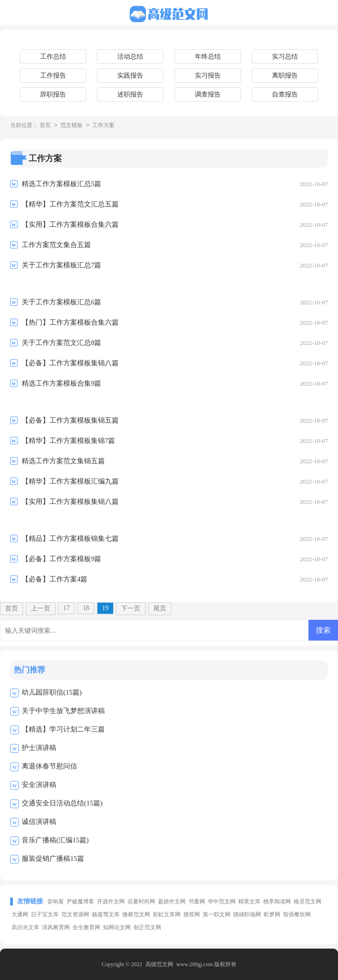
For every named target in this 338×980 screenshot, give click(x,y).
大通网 (20, 914)
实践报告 (130, 76)
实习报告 (208, 76)
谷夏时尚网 (141, 901)
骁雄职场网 (247, 914)
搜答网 (192, 914)
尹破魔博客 (80, 901)
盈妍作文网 (172, 901)
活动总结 (130, 57)
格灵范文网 (308, 901)
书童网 (197, 901)
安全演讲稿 (39, 785)
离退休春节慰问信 (49, 766)
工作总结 (53, 57)
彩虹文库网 (167, 914)
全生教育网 (86, 927)
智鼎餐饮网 (297, 914)
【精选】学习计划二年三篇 (63, 729)
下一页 (131, 608)
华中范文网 (222, 901)
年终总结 (208, 57)
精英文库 (249, 901)
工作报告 (53, 76)
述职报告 (130, 94)
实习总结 (285, 57)
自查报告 (285, 94)
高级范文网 (159, 964)
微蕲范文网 (136, 914)
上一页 (41, 608)
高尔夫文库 (25, 927)
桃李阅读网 (277, 901)
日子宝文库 (45, 914)
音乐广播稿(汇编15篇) (55, 840)
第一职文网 (217, 914)
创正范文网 (147, 927)
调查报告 (208, 94)
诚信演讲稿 (39, 822)
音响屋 (55, 901)
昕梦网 (272, 914)
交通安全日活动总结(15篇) (62, 803)
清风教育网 (56, 927)
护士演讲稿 (39, 748)
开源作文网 (111, 901)
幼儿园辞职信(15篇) (52, 692)
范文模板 (72, 126)
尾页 (160, 608)
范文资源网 (75, 914)
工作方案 (103, 126)
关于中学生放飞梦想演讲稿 (63, 711)
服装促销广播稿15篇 (53, 859)
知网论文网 (117, 927)
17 (66, 608)
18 (86, 608)
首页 (45, 126)
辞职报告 (53, 94)
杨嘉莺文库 (106, 914)
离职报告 (285, 76)
